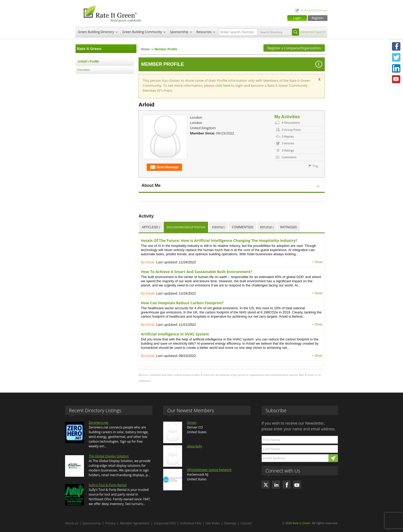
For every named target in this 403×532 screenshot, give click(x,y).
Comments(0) (243, 227)
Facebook (396, 46)
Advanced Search (313, 32)
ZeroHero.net (99, 423)
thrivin (192, 423)
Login (297, 18)
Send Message (164, 167)
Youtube (396, 79)
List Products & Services (314, 10)
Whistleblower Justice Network (209, 470)
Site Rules (213, 523)
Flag (315, 166)
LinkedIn (396, 68)
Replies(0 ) (267, 227)
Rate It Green (301, 523)
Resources (204, 32)
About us (72, 523)
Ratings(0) (288, 227)
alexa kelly (194, 446)
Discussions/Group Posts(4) (186, 227)
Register (318, 18)
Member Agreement (135, 523)
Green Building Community (142, 32)
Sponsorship (179, 32)
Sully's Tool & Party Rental (108, 485)
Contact (246, 523)
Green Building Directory (96, 32)
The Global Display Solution (109, 456)
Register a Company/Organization (294, 48)
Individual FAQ (191, 523)
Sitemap (230, 523)
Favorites (84, 70)
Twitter (396, 57)
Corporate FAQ (165, 523)
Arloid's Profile (88, 61)
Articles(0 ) (151, 227)
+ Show (317, 262)
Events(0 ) (219, 227)
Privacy (110, 523)
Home (145, 49)
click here (223, 85)
